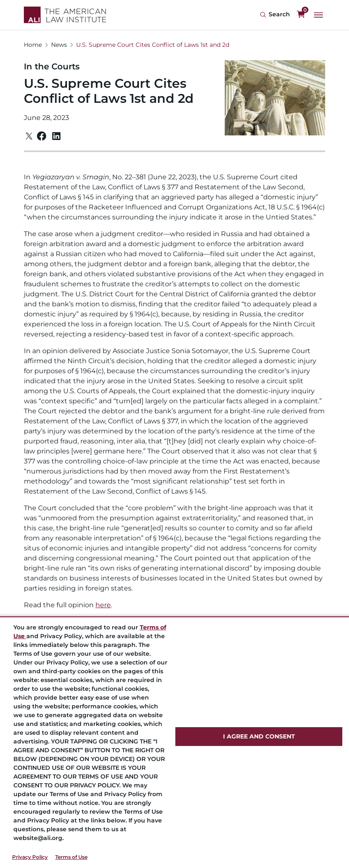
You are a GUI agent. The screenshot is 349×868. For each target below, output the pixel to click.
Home (33, 45)
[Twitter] (29, 136)
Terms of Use (71, 857)
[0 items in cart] (301, 15)
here (103, 605)
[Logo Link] (65, 15)
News (59, 45)
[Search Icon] (275, 15)
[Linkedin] (56, 136)
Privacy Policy (30, 857)
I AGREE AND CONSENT (259, 736)
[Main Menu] (318, 15)
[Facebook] (42, 136)
